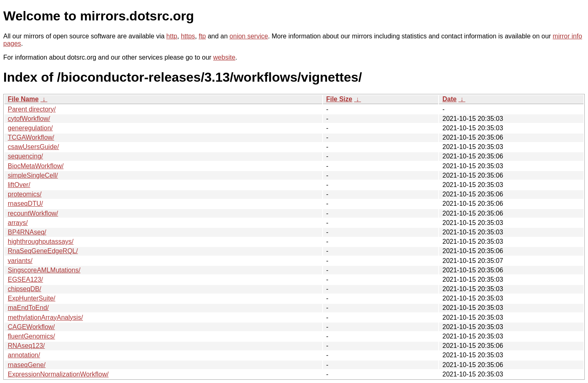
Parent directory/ (32, 109)
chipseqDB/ (24, 289)
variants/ (20, 261)
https (188, 36)
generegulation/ (30, 128)
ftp (202, 36)
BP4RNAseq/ (27, 232)
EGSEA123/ (25, 279)
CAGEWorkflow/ (31, 327)
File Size (339, 99)
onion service (249, 36)
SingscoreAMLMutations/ (44, 270)
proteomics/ (25, 194)
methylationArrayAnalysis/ (45, 317)
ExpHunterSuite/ (32, 298)
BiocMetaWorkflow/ (36, 166)
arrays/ (18, 223)
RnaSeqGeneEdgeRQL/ (43, 251)
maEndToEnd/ (28, 308)
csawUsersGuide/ (33, 147)
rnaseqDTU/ (25, 204)
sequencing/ (25, 156)
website (224, 57)
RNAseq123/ (26, 346)
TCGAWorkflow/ (31, 137)
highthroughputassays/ (41, 242)
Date (449, 99)
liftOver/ (19, 185)
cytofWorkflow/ (29, 119)
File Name (23, 99)
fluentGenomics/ (31, 336)
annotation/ (24, 355)
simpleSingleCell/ (33, 175)
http (172, 36)
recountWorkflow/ (33, 213)
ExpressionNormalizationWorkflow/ (58, 374)
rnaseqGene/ (27, 365)
